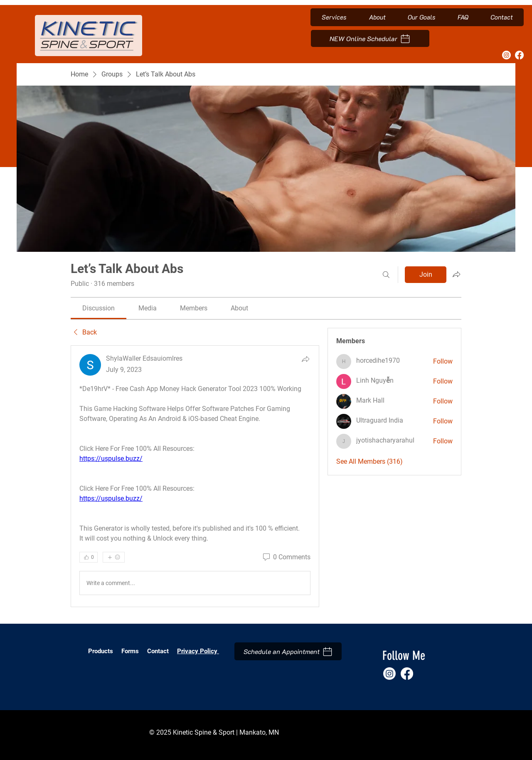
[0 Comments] (286, 557)
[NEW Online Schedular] (370, 38)
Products (101, 651)
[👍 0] (89, 557)
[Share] (305, 359)
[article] (195, 476)
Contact (158, 651)
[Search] (386, 275)
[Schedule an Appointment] (288, 651)
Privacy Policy (198, 651)
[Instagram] (506, 55)
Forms (131, 651)
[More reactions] (114, 557)
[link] (99, 308)
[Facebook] (519, 55)
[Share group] (456, 274)
